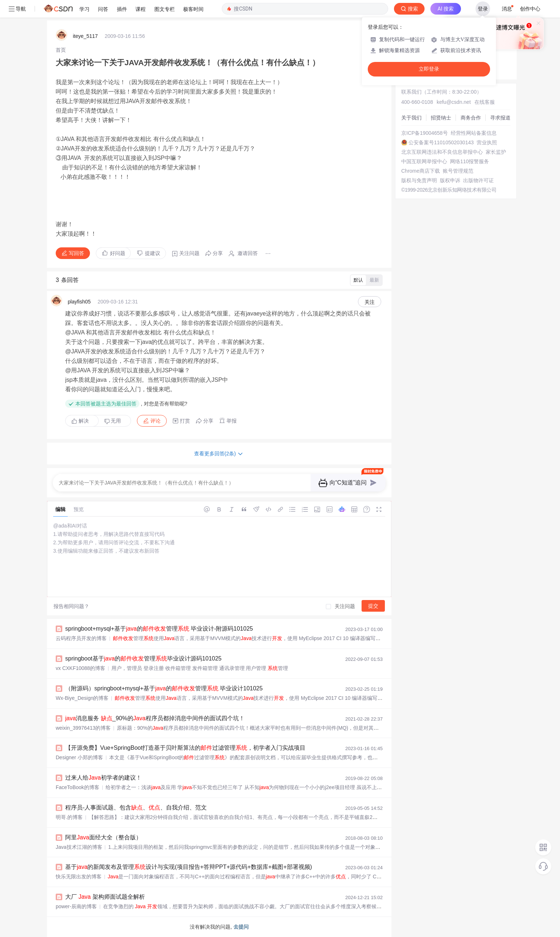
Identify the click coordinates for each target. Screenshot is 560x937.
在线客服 (485, 102)
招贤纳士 (441, 118)
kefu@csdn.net (454, 102)
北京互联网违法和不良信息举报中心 (442, 152)
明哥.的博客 (69, 817)
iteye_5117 (85, 36)
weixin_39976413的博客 (83, 728)
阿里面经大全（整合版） (103, 837)
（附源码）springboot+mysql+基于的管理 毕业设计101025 (164, 688)
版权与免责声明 (419, 180)
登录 (483, 9)
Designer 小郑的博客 (79, 757)
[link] (61, 50)
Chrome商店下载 (421, 171)
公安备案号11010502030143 (441, 142)
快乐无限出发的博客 (79, 877)
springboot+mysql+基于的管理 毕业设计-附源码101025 (159, 629)
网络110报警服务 (470, 161)
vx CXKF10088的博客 (80, 668)
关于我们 (411, 118)
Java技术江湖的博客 (79, 847)
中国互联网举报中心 (424, 161)
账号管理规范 (458, 171)
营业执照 (487, 142)
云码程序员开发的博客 (81, 638)
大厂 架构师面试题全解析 (105, 897)
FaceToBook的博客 (78, 787)
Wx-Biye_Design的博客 (82, 698)
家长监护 (496, 152)
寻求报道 (500, 118)
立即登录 (429, 69)
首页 (61, 50)
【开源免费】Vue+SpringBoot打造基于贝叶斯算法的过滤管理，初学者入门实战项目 (185, 748)
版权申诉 (450, 180)
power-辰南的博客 (76, 906)
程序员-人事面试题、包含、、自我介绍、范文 (136, 807)
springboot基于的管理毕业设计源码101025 (143, 658)
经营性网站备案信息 (474, 133)
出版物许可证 (478, 180)
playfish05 (79, 302)
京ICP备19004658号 (425, 133)
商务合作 (471, 118)
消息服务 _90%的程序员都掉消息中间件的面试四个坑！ (155, 718)
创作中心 (530, 9)
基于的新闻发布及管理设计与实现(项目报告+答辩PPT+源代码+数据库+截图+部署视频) (189, 867)
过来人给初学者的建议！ (103, 778)
